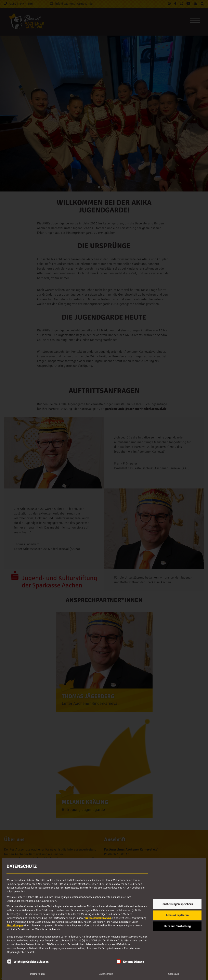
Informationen (37, 974)
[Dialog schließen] (201, 863)
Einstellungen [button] (15, 926)
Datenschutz (106, 974)
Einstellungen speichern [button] (177, 904)
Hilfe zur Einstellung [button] (177, 926)
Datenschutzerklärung (98, 918)
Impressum (173, 974)
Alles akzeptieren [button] (177, 915)
